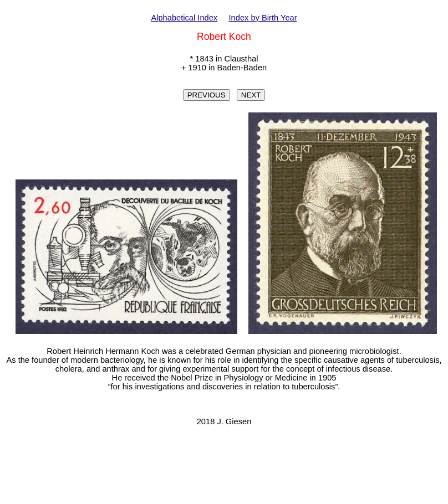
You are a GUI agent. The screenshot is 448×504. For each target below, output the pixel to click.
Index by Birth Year (263, 18)
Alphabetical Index (184, 18)
